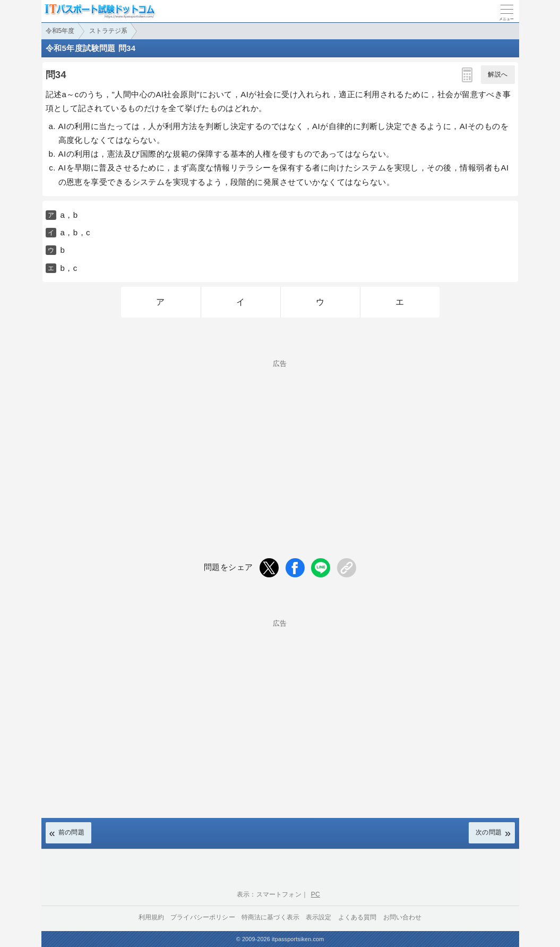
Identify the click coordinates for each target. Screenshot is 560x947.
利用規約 (152, 917)
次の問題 (489, 832)
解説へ (498, 74)
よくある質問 (357, 917)
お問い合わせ (403, 917)
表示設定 (319, 917)
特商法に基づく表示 (270, 917)
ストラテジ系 (108, 31)
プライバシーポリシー (203, 917)
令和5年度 (60, 31)
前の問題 (72, 832)
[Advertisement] (280, 441)
